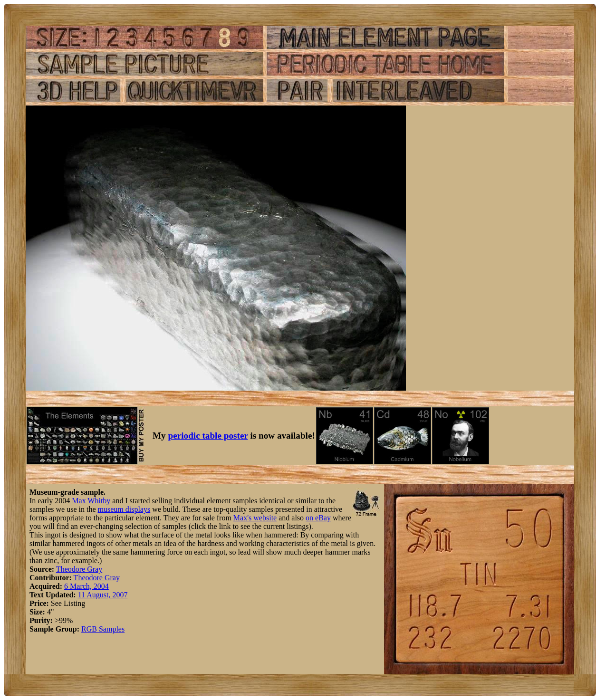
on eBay (318, 518)
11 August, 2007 (103, 595)
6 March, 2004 (87, 586)
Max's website (255, 518)
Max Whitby (91, 501)
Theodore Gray (79, 569)
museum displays (124, 509)
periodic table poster (208, 436)
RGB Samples (103, 629)
